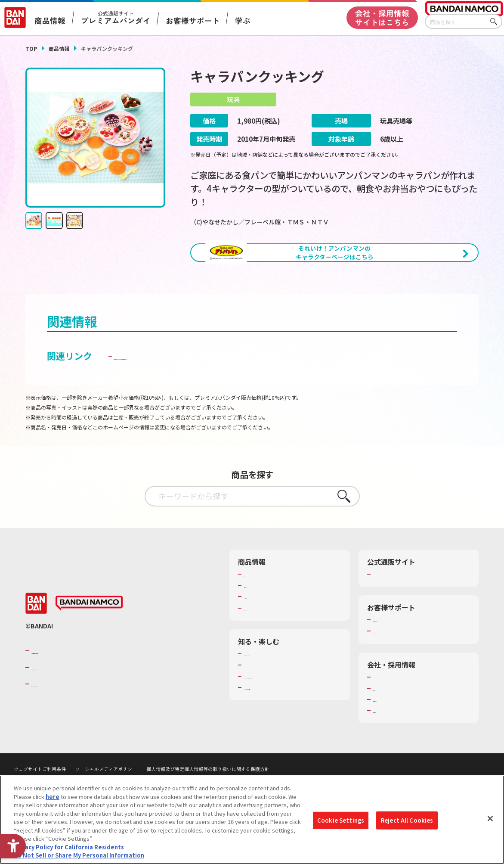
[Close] (490, 819)
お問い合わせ (390, 750)
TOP (31, 48)
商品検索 (255, 613)
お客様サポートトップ (401, 659)
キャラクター (261, 636)
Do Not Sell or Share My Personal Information (79, 855)
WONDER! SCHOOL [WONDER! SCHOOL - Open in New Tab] (268, 693)
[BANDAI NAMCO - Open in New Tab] (89, 643)
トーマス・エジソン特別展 (278, 704)
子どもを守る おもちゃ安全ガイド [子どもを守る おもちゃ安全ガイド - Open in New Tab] (183, 395)
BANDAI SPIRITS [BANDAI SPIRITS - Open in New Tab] (58, 723)
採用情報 (384, 727)
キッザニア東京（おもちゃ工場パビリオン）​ (292, 720)
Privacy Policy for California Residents (69, 847)
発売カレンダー (264, 625)
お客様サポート (192, 21)
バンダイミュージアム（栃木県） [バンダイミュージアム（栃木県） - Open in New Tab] (286, 735)
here (53, 797)
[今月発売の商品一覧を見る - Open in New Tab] (409, 295)
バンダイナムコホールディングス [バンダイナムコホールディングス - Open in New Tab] (83, 707)
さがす (496, 22)
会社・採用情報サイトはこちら (382, 18)
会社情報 (384, 716)
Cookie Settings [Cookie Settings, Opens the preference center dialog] (341, 820)
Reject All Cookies (407, 820)
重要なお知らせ (393, 671)
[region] (252, 820)
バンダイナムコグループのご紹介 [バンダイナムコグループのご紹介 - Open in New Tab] (83, 690)
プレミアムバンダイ (398, 613)
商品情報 (59, 48)
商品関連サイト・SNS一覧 (277, 647)
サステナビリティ (395, 739)
